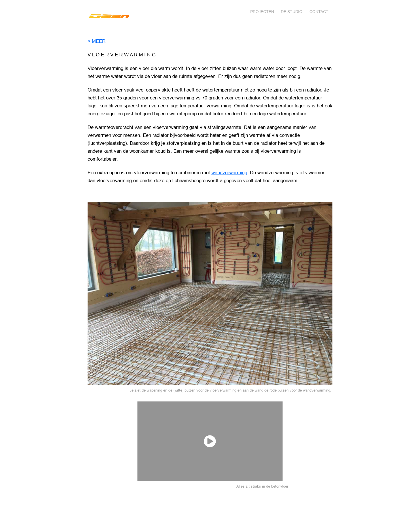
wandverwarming (229, 173)
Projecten (262, 12)
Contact (319, 12)
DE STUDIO (292, 12)
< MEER (96, 41)
